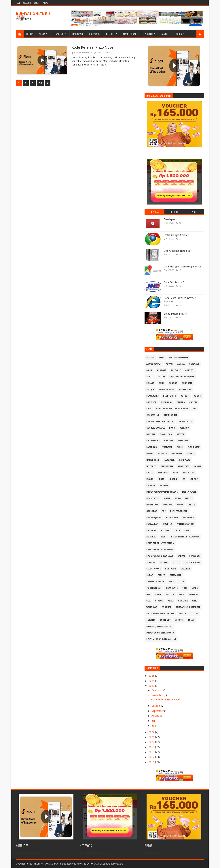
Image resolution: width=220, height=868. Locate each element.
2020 (152, 742)
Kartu (150, 473)
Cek (195, 409)
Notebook (152, 505)
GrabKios (177, 454)
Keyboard (163, 473)
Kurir (161, 479)
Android (162, 370)
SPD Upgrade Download (160, 556)
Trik (185, 588)
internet (165, 620)
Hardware (78, 34)
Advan (169, 364)
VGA (148, 601)
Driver (180, 434)
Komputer (188, 473)
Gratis (191, 454)
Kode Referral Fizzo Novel (93, 47)
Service (164, 562)
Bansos (173, 383)
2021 (152, 737)
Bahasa (150, 383)
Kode (175, 473)
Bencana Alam (167, 390)
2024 (152, 681)
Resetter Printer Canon (160, 543)
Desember (157, 690)
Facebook (152, 447)
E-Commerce (153, 441)
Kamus (197, 466)
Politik (167, 524)
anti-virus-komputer (188, 607)
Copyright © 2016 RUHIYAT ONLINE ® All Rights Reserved (46, 864)
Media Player (189, 492)
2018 (152, 752)
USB (148, 594)
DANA (172, 428)
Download (166, 434)
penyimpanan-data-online (161, 639)
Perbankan (152, 524)
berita (182, 614)
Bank (162, 383)
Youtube (166, 607)
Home (18, 3)
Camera (181, 402)
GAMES (150, 454)
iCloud (194, 614)
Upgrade (193, 594)
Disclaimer (27, 3)
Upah (181, 594)
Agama (181, 364)
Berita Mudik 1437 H (175, 314)
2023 (152, 686)
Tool (181, 582)
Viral (171, 601)
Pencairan (172, 518)
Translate (172, 588)
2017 (152, 757)
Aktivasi (194, 364)
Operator (152, 511)
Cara (149, 409)
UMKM (195, 588)
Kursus (173, 479)
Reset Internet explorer (185, 537)
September (158, 711)
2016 (152, 762)
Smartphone (130, 34)
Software (94, 34)
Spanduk (186, 569)
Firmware (167, 447)
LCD (183, 479)
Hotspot (151, 466)
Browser (151, 402)
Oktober (156, 706)
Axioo (161, 377)
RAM (187, 530)
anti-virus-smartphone (160, 614)
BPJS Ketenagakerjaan (182, 377)
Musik (167, 498)
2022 (152, 732)
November (158, 695)
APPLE (161, 358)
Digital (151, 434)
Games (164, 34)
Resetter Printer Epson (160, 550)
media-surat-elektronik (160, 633)
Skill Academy (192, 562)
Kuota (150, 479)
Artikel (190, 370)
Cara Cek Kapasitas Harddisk (172, 409)
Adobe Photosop (179, 358)
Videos (159, 601)
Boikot (185, 396)
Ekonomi (183, 441)
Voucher (183, 601)
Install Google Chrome (176, 235)
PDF (164, 511)
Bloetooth (170, 396)
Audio (150, 377)
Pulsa (177, 530)
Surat (150, 575)
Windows (152, 607)
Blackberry (152, 396)
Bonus (197, 396)
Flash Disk (194, 447)
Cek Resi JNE (153, 415)
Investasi (184, 466)
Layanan (151, 486)
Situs (176, 562)
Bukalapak (169, 219)
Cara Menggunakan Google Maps (182, 267)
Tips (171, 582)
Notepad (168, 505)
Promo (165, 530)
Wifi (195, 601)
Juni (154, 726)
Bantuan (187, 383)
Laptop (194, 479)
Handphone (153, 460)
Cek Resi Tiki (185, 422)
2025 (152, 676)
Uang (158, 594)
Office (191, 505)
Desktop (184, 428)
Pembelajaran (154, 518)
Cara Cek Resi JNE (174, 282)
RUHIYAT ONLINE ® (33, 14)
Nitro (189, 498)
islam (191, 620)
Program (151, 530)
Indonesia (167, 466)
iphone (179, 620)
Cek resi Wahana (155, 428)
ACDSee (150, 358)
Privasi (46, 3)
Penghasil (188, 518)
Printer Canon (185, 524)
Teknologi (59, 34)
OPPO (180, 505)
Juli (153, 721)
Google (162, 454)
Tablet (161, 575)
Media (42, 34)
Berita (30, 34)
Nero (178, 498)
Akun (149, 370)
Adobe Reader (154, 364)
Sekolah (151, 562)
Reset (164, 537)
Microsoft (153, 498)
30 (40, 83)
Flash (180, 447)
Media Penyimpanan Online (162, 492)
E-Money (178, 34)
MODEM (164, 486)
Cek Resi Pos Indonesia (160, 422)
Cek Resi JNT (171, 415)
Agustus (156, 716)
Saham (181, 556)
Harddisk (169, 460)
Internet (110, 34)
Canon (193, 402)
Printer (149, 34)
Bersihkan (185, 390)
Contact (37, 3)
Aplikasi (176, 370)
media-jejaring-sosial (159, 626)
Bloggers (118, 864)
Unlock (170, 594)
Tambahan (175, 575)
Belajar (150, 390)
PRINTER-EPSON (179, 511)
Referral (151, 537)
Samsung (195, 556)
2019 (152, 747)
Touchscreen (154, 588)
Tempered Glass (155, 582)
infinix (151, 620)
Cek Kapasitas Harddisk (177, 251)
